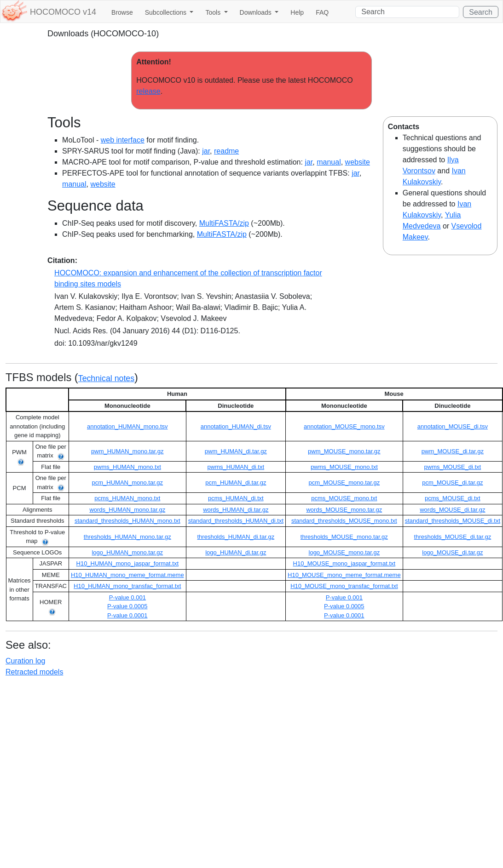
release (148, 91)
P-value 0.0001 (127, 615)
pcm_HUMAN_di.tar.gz (236, 483)
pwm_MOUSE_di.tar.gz (453, 451)
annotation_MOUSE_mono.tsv (344, 426)
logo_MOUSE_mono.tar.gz (344, 552)
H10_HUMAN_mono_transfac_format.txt (127, 586)
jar (206, 151)
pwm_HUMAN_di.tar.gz (236, 451)
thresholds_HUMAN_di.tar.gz (236, 537)
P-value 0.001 (127, 597)
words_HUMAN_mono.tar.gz (127, 510)
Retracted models (34, 672)
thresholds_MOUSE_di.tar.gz (453, 537)
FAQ (322, 12)
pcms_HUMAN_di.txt (236, 498)
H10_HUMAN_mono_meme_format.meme (127, 575)
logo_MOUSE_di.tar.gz (452, 552)
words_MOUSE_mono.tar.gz (344, 510)
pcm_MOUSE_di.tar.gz (452, 483)
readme (226, 151)
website (358, 162)
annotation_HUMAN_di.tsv (236, 426)
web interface (123, 140)
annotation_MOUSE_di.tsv (453, 426)
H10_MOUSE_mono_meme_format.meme (344, 575)
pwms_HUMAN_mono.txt (127, 467)
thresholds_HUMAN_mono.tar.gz (127, 537)
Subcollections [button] (167, 12)
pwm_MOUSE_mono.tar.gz (344, 451)
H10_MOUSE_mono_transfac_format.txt (344, 586)
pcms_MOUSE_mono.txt (344, 498)
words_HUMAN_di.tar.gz (236, 510)
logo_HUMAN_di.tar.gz (236, 552)
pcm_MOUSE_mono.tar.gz (344, 483)
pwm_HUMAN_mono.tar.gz (127, 451)
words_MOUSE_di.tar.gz (452, 510)
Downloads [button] (257, 12)
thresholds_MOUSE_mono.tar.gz (344, 537)
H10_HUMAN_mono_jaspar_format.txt (128, 563)
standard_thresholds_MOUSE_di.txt (453, 521)
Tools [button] (214, 12)
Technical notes (106, 378)
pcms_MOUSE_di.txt (453, 498)
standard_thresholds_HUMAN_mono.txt (127, 521)
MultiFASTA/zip (224, 223)
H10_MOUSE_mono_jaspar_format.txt (344, 563)
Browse (122, 12)
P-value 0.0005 (127, 606)
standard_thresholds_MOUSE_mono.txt (344, 521)
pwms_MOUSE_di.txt (453, 467)
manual (329, 162)
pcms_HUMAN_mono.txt (127, 498)
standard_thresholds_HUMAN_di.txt (236, 521)
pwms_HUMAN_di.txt (236, 467)
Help (297, 12)
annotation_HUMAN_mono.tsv (127, 426)
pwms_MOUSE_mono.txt (344, 467)
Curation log (25, 661)
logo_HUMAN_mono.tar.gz (127, 552)
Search (481, 12)
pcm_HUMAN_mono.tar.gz (127, 483)
